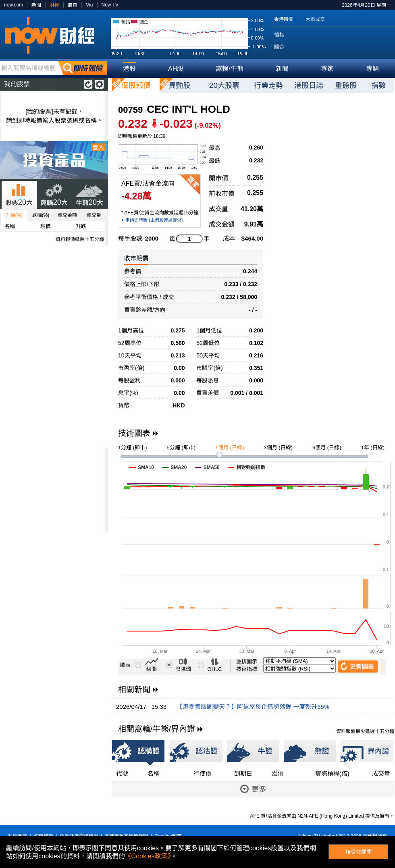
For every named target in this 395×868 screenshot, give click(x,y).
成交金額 (67, 215)
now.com (14, 5)
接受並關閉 (359, 852)
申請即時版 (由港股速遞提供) (154, 220)
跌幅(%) (41, 215)
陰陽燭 (183, 669)
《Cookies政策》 (148, 856)
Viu (89, 5)
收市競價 (136, 258)
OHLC (215, 669)
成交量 (94, 215)
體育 (73, 5)
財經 (54, 5)
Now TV (110, 5)
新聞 (36, 5)
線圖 (152, 669)
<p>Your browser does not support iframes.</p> (54, 490)
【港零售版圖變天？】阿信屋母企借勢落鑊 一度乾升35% (253, 707)
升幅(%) (14, 215)
